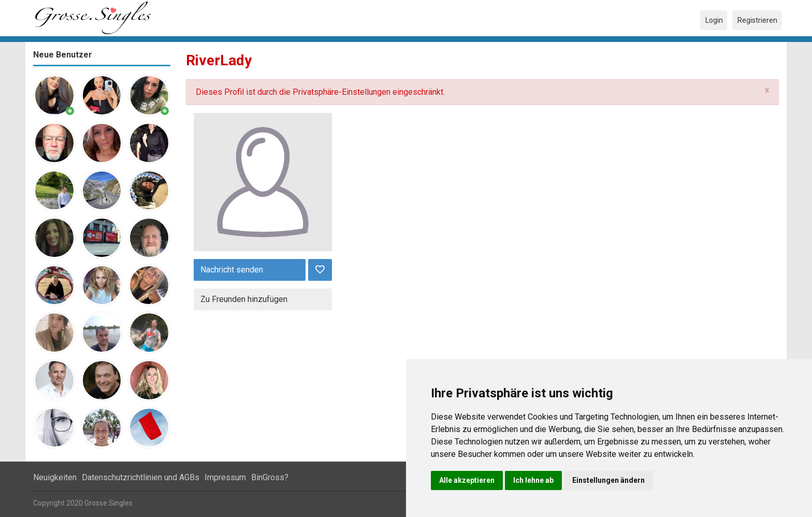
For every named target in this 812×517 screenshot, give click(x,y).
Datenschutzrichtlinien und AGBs (141, 477)
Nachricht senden (232, 270)
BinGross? (270, 477)
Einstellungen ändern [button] (608, 480)
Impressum (225, 477)
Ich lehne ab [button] (533, 480)
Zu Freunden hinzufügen (244, 299)
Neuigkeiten (55, 477)
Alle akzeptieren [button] (467, 480)
